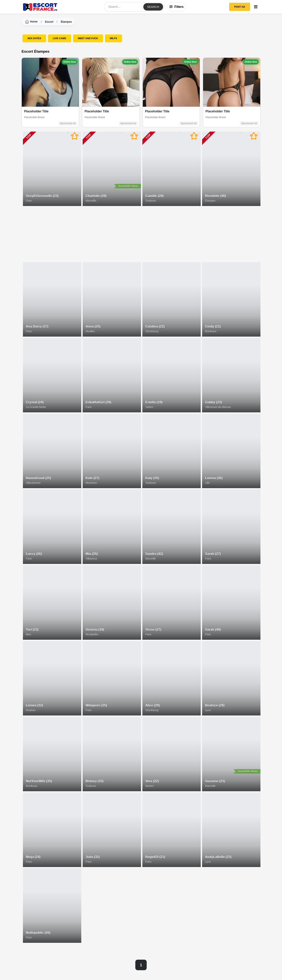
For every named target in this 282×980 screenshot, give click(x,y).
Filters (176, 7)
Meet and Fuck (88, 38)
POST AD (240, 7)
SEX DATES (34, 38)
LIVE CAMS (60, 38)
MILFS (113, 38)
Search (153, 7)
